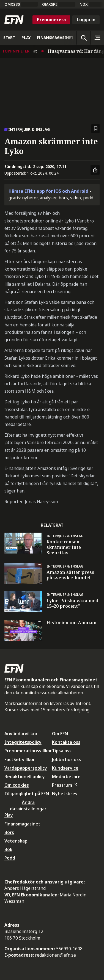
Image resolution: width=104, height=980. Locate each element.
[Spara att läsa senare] (96, 129)
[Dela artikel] (95, 170)
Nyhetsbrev (65, 794)
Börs (9, 832)
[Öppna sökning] (83, 38)
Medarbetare (66, 777)
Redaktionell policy (25, 777)
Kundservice (65, 768)
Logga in (86, 20)
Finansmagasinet (22, 824)
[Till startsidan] (14, 20)
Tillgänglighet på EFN (27, 794)
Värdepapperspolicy (26, 768)
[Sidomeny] (97, 38)
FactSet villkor (20, 759)
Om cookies (17, 785)
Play (9, 815)
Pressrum (64, 785)
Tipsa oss (62, 751)
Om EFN (60, 734)
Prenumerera (51, 20)
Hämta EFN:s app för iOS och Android (48, 191)
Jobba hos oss (66, 759)
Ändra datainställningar (28, 806)
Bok (8, 849)
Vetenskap (16, 841)
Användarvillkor (21, 734)
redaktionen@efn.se (55, 955)
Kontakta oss (66, 742)
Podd (10, 858)
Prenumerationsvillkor (28, 751)
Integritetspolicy (23, 742)
